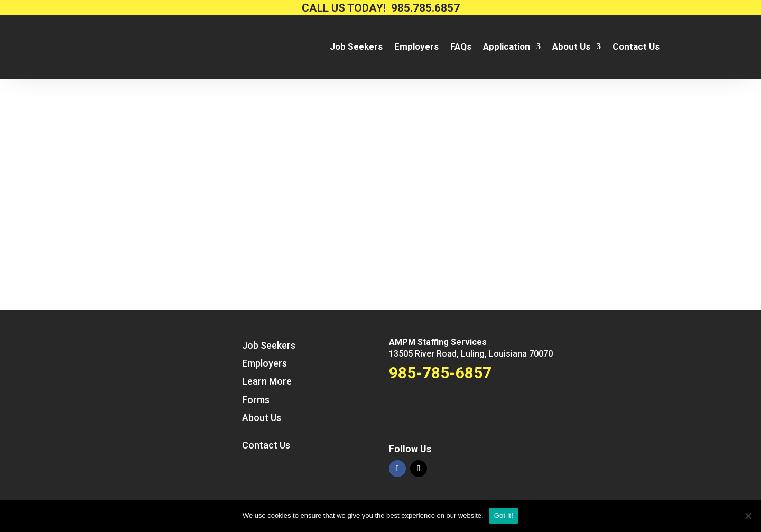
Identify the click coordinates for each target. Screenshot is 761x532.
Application (507, 47)
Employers (416, 47)
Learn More (267, 381)
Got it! (504, 515)
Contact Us (636, 47)
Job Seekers (356, 47)
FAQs (461, 47)
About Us (571, 47)
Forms (256, 400)
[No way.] (748, 516)
